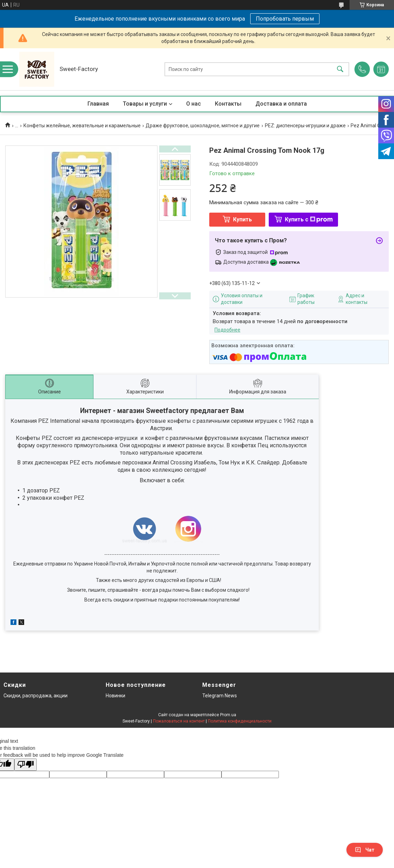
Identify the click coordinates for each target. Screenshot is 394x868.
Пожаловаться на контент (179, 721)
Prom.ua (228, 715)
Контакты (228, 104)
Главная (98, 104)
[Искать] (340, 69)
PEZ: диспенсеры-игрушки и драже (305, 126)
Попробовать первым (285, 19)
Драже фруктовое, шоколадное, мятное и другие (203, 126)
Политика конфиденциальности (240, 721)
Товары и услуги (145, 104)
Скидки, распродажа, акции (36, 696)
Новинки (115, 696)
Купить (242, 219)
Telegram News (220, 696)
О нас (194, 104)
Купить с (309, 219)
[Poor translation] (26, 765)
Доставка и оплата (281, 104)
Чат (365, 850)
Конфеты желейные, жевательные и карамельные (82, 126)
